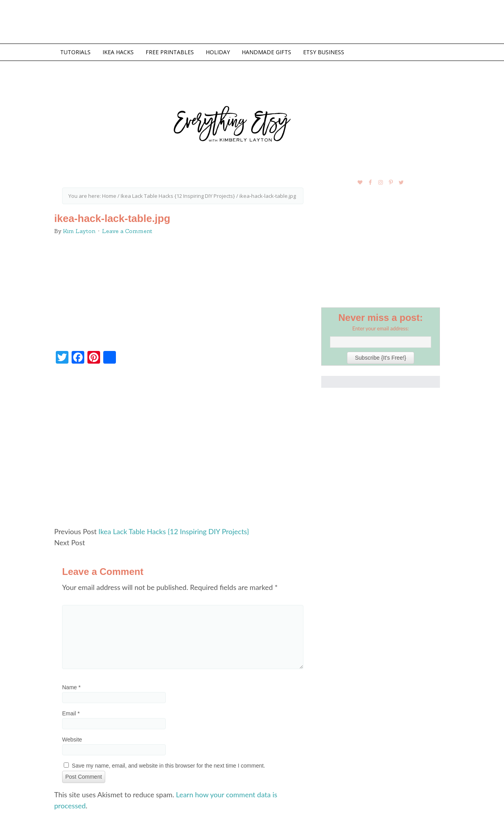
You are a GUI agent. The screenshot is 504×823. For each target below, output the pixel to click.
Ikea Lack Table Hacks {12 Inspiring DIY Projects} (174, 531)
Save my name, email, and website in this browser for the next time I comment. (169, 766)
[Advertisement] (183, 449)
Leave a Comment (127, 231)
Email (71, 713)
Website (72, 740)
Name (71, 687)
